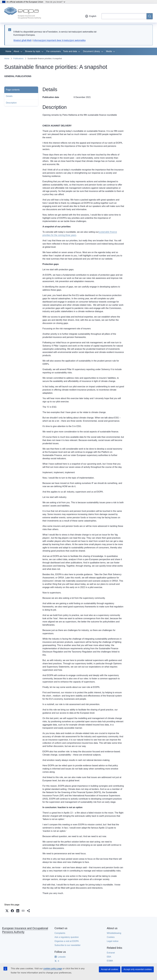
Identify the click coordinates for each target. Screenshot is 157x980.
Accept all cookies (110, 969)
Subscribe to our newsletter (68, 945)
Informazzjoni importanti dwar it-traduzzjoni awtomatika (59, 40)
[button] (7, 911)
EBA (109, 957)
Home (8, 51)
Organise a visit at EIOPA (67, 941)
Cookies (111, 937)
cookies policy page (53, 969)
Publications (18, 59)
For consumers (54, 51)
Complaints (60, 933)
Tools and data (70, 51)
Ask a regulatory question (67, 937)
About (16, 51)
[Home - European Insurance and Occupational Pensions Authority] (23, 13)
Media (109, 51)
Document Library (91, 51)
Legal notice (113, 941)
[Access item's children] (22, 51)
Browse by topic (33, 51)
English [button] (91, 16)
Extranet (111, 953)
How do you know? (55, 2)
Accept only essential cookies (138, 969)
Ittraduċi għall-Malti (22, 40)
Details (9, 96)
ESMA (110, 961)
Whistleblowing (114, 933)
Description (11, 103)
